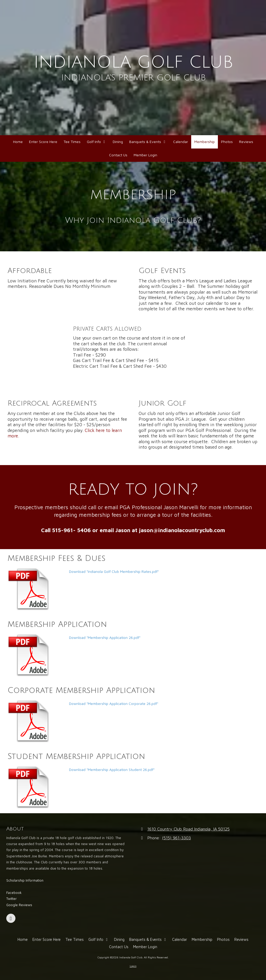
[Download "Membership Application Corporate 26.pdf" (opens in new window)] (36, 721)
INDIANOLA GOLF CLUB (134, 62)
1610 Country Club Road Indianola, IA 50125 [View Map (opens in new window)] (188, 829)
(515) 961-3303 (176, 838)
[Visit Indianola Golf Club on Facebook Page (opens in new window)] (11, 918)
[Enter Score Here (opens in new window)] (43, 142)
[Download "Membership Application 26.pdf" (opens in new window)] (36, 655)
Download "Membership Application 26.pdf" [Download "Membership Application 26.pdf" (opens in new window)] (105, 637)
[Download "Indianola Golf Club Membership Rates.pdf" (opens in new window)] (36, 589)
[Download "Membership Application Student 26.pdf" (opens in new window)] (36, 787)
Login (133, 966)
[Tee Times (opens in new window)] (72, 142)
